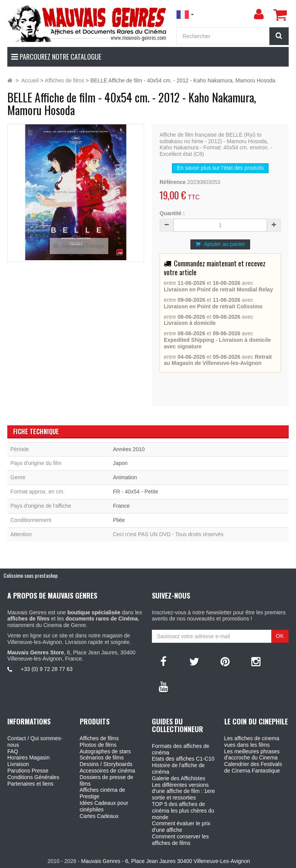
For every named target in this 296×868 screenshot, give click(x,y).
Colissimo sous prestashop (31, 575)
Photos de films (98, 745)
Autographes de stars (105, 751)
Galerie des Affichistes (178, 778)
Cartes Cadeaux (99, 816)
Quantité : (172, 213)
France (121, 506)
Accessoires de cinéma (108, 771)
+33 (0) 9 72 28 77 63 (47, 669)
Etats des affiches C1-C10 (183, 759)
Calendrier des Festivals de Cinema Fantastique (253, 767)
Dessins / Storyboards (106, 764)
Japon (120, 463)
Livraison (18, 764)
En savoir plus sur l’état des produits (220, 168)
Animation (125, 477)
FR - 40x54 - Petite (136, 492)
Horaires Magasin (29, 758)
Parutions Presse (28, 771)
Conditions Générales (33, 777)
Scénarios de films (102, 758)
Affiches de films (99, 738)
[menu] (259, 14)
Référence (173, 182)
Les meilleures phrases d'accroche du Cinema (252, 755)
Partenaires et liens (30, 784)
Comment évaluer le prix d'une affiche (181, 827)
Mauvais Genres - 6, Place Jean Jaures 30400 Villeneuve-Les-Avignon (165, 861)
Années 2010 (129, 449)
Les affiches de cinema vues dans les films (252, 742)
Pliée (119, 520)
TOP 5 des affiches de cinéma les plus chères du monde (183, 811)
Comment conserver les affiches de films (180, 840)
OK (280, 636)
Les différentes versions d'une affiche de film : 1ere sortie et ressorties (183, 791)
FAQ (13, 751)
